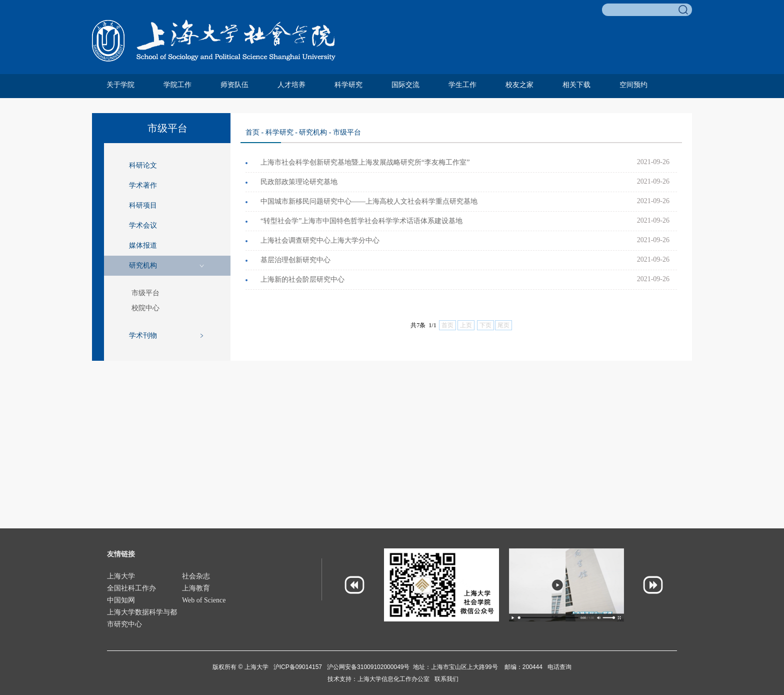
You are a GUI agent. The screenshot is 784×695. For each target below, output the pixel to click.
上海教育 (196, 588)
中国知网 (121, 600)
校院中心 (145, 308)
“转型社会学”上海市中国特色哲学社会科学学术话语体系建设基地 (361, 221)
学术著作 (143, 185)
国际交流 (405, 85)
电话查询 (559, 667)
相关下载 (576, 85)
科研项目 (143, 205)
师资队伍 (234, 85)
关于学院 (120, 85)
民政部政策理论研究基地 (299, 182)
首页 (252, 132)
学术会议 (143, 225)
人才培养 (291, 85)
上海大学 (121, 576)
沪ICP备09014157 (299, 667)
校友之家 (519, 85)
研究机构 (143, 265)
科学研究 (348, 85)
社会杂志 (196, 576)
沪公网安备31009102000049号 (368, 667)
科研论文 (143, 165)
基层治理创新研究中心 (295, 260)
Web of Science (204, 600)
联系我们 (446, 679)
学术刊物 (143, 335)
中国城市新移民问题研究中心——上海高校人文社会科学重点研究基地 (369, 201)
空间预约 (633, 85)
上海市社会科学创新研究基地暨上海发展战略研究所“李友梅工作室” (365, 162)
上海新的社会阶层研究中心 (302, 279)
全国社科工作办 (131, 588)
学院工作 (177, 85)
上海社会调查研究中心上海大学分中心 (320, 240)
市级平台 (145, 293)
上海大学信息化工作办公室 (396, 679)
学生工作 (462, 85)
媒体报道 (143, 245)
